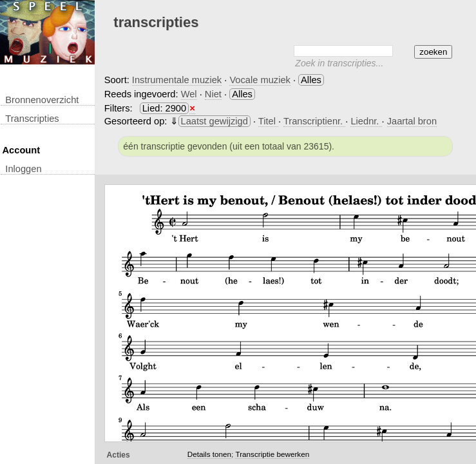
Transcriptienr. (314, 121)
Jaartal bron (412, 121)
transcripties (32, 119)
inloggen (23, 169)
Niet (213, 94)
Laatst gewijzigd (214, 121)
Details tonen (209, 454)
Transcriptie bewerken (272, 454)
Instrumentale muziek (177, 80)
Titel (268, 121)
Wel (189, 94)
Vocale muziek (260, 80)
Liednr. (366, 121)
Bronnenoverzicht (42, 100)
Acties (119, 455)
